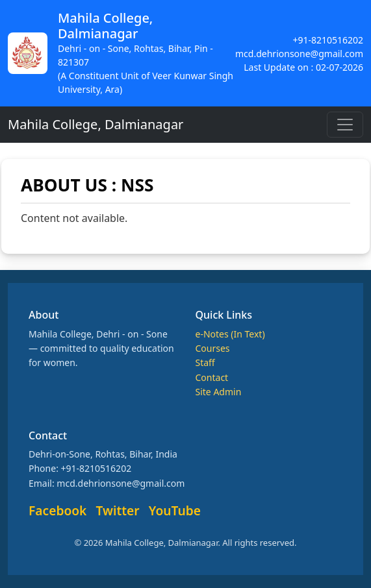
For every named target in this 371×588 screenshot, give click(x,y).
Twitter (118, 510)
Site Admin (219, 392)
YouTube (175, 510)
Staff (205, 362)
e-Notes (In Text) (230, 334)
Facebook (58, 510)
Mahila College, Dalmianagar (96, 124)
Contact (212, 377)
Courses (213, 348)
